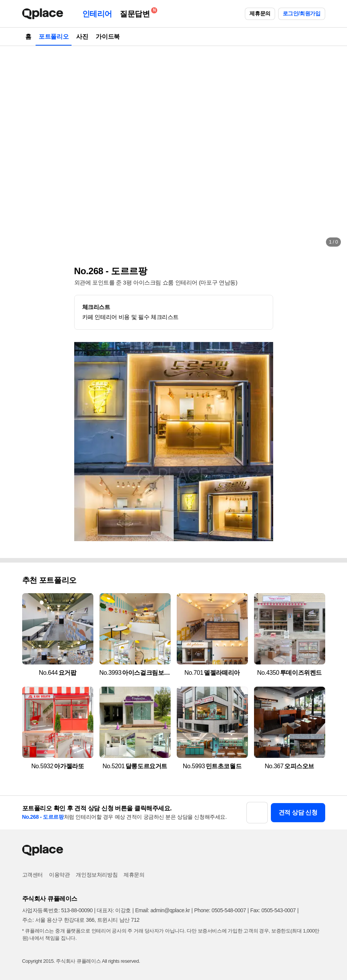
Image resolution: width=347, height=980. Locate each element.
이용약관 (59, 875)
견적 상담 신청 (298, 812)
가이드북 (108, 37)
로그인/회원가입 (302, 13)
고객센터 (33, 875)
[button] (14, 149)
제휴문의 (260, 13)
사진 (82, 37)
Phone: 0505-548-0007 (220, 910)
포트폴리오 (54, 37)
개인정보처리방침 (97, 875)
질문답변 (137, 12)
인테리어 (97, 14)
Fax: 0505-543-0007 (273, 910)
